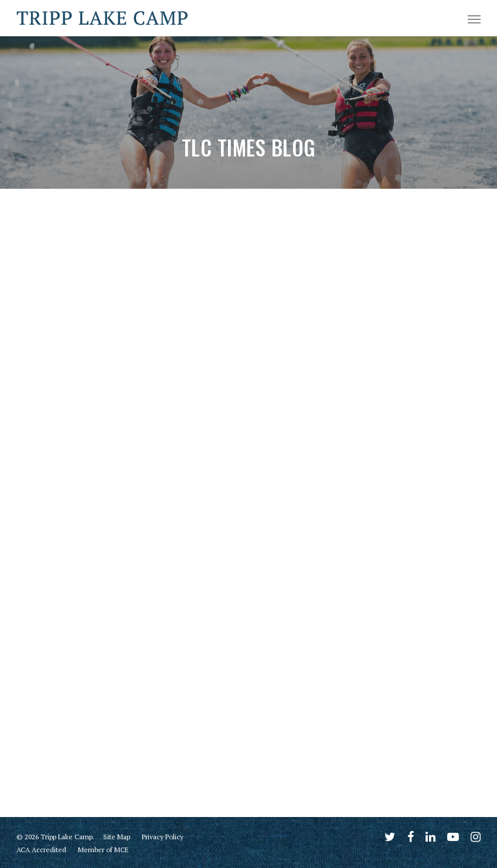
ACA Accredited (41, 850)
